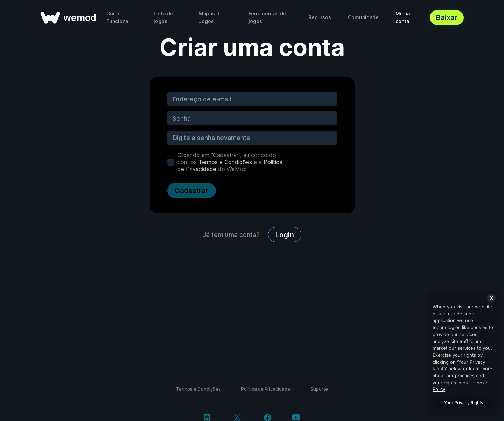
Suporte (319, 389)
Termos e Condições (225, 162)
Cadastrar (192, 191)
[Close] (491, 298)
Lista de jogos (163, 17)
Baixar (447, 17)
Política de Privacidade (266, 389)
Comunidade (363, 17)
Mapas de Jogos (211, 17)
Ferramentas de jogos (267, 17)
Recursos (320, 17)
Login (285, 235)
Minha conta (403, 17)
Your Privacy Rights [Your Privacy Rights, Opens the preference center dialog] (464, 403)
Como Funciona (117, 17)
